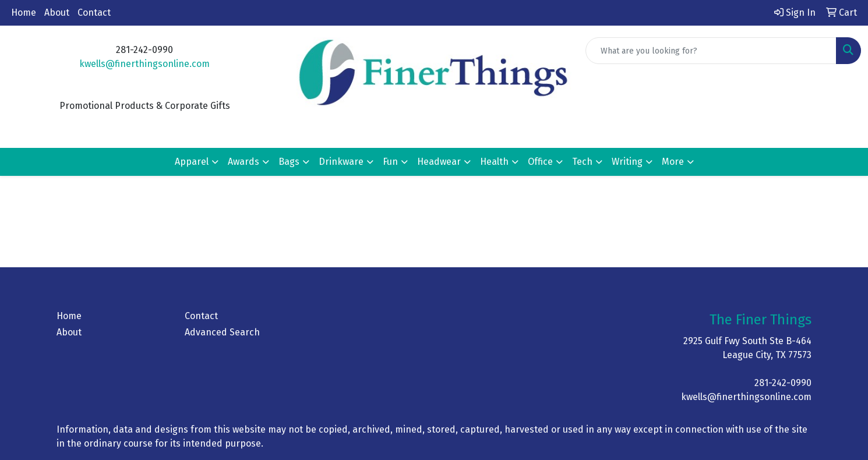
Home (24, 13)
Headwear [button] (439, 162)
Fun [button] (390, 162)
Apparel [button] (192, 162)
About (57, 13)
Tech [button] (582, 162)
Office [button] (540, 162)
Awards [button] (244, 162)
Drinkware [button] (341, 162)
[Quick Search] (711, 51)
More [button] (673, 162)
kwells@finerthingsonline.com (144, 64)
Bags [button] (289, 162)
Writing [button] (627, 162)
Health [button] (494, 162)
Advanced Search (222, 332)
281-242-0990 (783, 383)
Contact (94, 13)
